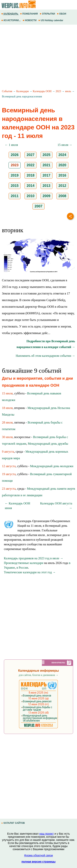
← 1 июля (11, 145)
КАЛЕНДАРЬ (10, 14)
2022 (30, 165)
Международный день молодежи (52, 466)
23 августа (9, 489)
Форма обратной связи (38, 855)
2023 (58, 91)
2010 (30, 196)
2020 (62, 165)
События (7, 91)
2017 (47, 175)
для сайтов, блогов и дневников (38, 675)
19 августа (9, 474)
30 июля (7, 437)
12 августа (9, 466)
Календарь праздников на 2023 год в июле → (34, 558)
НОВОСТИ (30, 20)
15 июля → (65, 145)
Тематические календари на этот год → (30, 572)
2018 (30, 175)
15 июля (7, 393)
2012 (62, 186)
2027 (30, 155)
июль (68, 91)
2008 (62, 196)
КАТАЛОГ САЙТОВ (13, 823)
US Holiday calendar (51, 20)
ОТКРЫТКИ (48, 14)
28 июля (7, 422)
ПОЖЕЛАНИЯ (29, 14)
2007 (38, 206)
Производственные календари (24, 563)
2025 (47, 155)
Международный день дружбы (48, 444)
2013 (47, 186)
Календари (22, 91)
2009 (47, 196)
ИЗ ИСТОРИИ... (11, 20)
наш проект (47, 834)
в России (22, 568)
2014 (30, 186)
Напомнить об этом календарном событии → (45, 356)
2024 (62, 155)
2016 (62, 175)
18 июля (7, 408)
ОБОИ (62, 14)
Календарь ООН (42, 91)
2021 (47, 165)
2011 (15, 196)
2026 (15, 155)
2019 (15, 175)
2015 (15, 186)
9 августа (8, 452)
